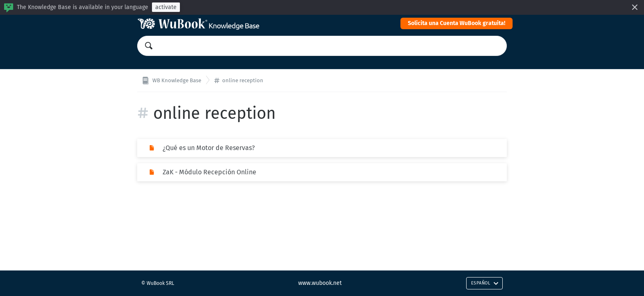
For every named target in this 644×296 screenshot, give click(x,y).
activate (166, 7)
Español (485, 283)
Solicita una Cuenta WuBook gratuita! (457, 23)
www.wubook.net (320, 283)
